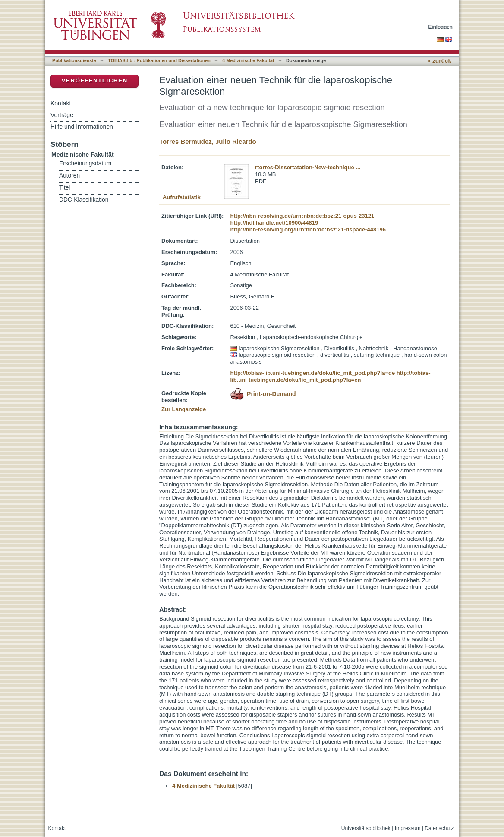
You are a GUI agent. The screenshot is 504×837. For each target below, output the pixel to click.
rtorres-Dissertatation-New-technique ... (308, 167)
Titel (65, 188)
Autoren (69, 176)
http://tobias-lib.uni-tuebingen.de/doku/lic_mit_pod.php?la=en (330, 376)
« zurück (439, 61)
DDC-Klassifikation (84, 200)
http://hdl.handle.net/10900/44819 (274, 223)
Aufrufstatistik (182, 197)
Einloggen (441, 27)
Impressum (408, 828)
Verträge (62, 115)
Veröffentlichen (94, 81)
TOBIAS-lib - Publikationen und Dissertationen (159, 60)
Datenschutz (439, 828)
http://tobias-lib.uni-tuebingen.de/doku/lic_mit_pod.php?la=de (312, 373)
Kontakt (61, 103)
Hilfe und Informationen (82, 127)
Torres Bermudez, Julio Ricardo (208, 141)
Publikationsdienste (74, 60)
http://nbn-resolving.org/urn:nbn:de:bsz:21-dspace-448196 (308, 230)
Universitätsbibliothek (366, 828)
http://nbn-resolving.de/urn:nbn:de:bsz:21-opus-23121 (302, 216)
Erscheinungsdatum (85, 163)
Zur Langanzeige (184, 409)
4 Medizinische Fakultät (248, 60)
